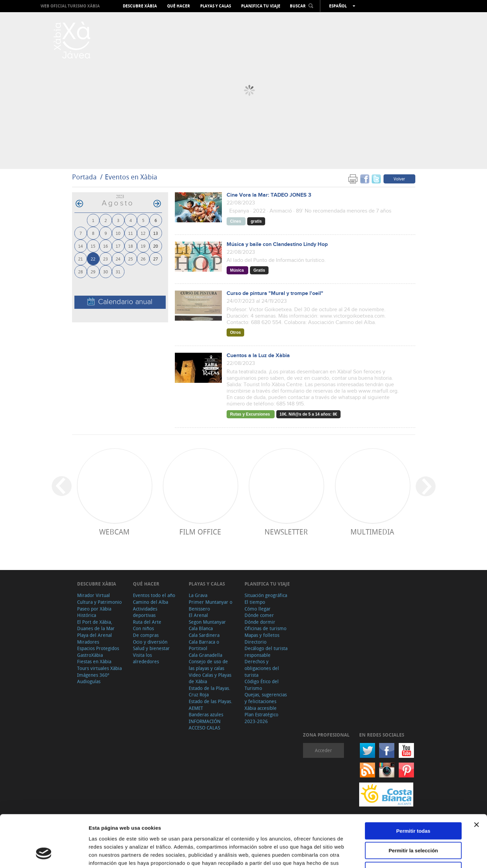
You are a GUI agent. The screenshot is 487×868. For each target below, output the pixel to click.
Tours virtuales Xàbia (99, 668)
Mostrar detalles (366, 855)
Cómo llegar (258, 609)
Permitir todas (413, 785)
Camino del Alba (150, 602)
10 (118, 233)
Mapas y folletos (262, 635)
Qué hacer (179, 6)
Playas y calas (216, 6)
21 (80, 259)
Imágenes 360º (93, 675)
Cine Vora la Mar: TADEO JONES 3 (269, 195)
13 (156, 233)
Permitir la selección (413, 805)
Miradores (88, 642)
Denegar (413, 825)
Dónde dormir (260, 622)
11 (131, 233)
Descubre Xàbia (140, 6)
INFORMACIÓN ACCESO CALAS (205, 725)
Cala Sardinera (204, 635)
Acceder (323, 750)
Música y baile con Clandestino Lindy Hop (277, 244)
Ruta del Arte (147, 622)
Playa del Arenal (95, 635)
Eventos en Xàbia (131, 177)
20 (156, 246)
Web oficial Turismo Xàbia (70, 6)
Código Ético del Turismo (262, 685)
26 (143, 259)
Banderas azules (206, 714)
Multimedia (372, 532)
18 (131, 246)
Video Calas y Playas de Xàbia (210, 678)
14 (80, 246)
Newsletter (286, 532)
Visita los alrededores (146, 658)
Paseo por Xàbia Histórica (94, 612)
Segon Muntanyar (207, 622)
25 (131, 259)
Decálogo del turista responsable (266, 652)
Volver (399, 179)
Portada (84, 177)
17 (118, 246)
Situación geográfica (266, 595)
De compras (146, 635)
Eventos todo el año (154, 595)
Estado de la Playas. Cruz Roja (210, 691)
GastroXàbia (90, 655)
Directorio (256, 642)
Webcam (114, 532)
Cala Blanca (201, 628)
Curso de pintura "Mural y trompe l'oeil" (275, 293)
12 (143, 233)
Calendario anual (120, 302)
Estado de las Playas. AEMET (211, 705)
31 (118, 271)
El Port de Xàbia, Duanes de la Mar (96, 625)
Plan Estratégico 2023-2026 (261, 718)
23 (106, 259)
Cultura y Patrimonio (99, 602)
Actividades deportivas (145, 612)
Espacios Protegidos (98, 648)
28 (80, 271)
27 (156, 259)
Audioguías (89, 681)
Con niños (143, 628)
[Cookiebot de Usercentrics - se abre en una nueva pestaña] (44, 855)
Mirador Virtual (94, 595)
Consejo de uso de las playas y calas (208, 665)
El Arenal (198, 615)
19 (143, 246)
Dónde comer (259, 615)
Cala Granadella (205, 655)
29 (93, 271)
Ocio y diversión (150, 642)
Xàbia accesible (261, 708)
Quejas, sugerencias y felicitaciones (266, 698)
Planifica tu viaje (261, 6)
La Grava (198, 595)
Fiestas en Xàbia (94, 661)
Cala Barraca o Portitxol (204, 645)
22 (93, 259)
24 (118, 259)
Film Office (200, 532)
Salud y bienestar (151, 648)
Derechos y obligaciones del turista (262, 668)
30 (106, 271)
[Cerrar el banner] (477, 779)
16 (106, 246)
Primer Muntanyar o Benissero (211, 605)
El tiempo (255, 602)
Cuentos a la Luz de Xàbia (258, 356)
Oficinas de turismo (265, 628)
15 (93, 246)
